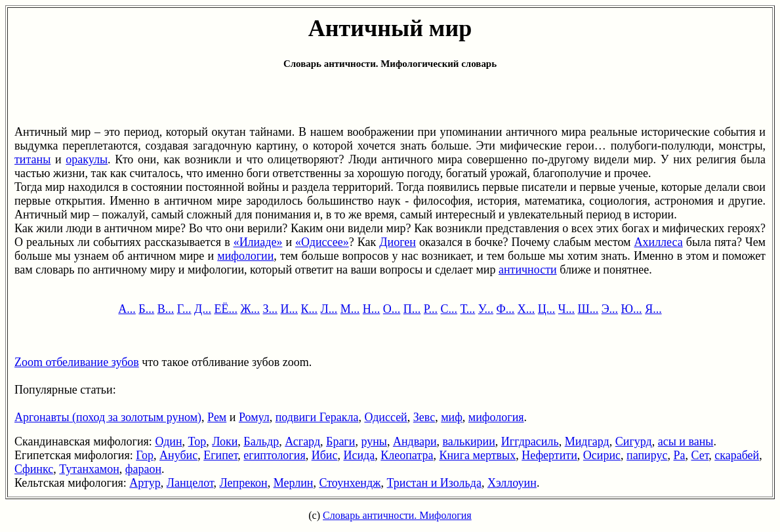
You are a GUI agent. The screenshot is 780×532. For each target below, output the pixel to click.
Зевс (424, 417)
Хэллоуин (512, 483)
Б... (146, 309)
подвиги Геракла (317, 417)
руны (374, 441)
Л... (329, 309)
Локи (225, 441)
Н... (372, 309)
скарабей (737, 455)
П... (412, 309)
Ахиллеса (659, 242)
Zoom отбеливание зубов (77, 362)
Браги (340, 441)
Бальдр (261, 441)
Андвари (415, 441)
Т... (468, 309)
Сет (700, 455)
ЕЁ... (226, 309)
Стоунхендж (350, 483)
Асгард (302, 441)
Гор (145, 455)
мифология (496, 417)
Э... (610, 309)
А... (127, 309)
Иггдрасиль (530, 441)
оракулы (87, 159)
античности (528, 270)
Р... (431, 309)
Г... (184, 309)
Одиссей (385, 417)
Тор (197, 441)
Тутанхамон (89, 469)
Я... (653, 309)
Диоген (398, 242)
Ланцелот (190, 483)
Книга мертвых (477, 455)
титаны (32, 159)
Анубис (178, 455)
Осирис (602, 455)
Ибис (325, 455)
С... (449, 309)
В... (166, 309)
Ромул (254, 417)
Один (168, 441)
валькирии (469, 441)
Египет (220, 455)
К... (310, 309)
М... (350, 309)
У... (486, 309)
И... (290, 309)
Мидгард (587, 441)
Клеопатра (407, 455)
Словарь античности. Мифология (397, 515)
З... (271, 309)
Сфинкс (34, 469)
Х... (526, 309)
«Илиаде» (258, 242)
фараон (143, 469)
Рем (217, 417)
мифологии (245, 256)
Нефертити (549, 455)
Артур (145, 483)
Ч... (566, 309)
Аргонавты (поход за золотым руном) (108, 417)
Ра (679, 455)
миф (452, 417)
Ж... (250, 309)
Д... (203, 309)
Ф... (506, 309)
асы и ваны (686, 441)
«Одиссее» (322, 242)
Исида (359, 455)
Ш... (588, 309)
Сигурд (634, 441)
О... (392, 309)
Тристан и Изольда (434, 483)
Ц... (547, 309)
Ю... (632, 309)
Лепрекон (243, 483)
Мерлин (294, 483)
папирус (647, 455)
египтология (274, 455)
